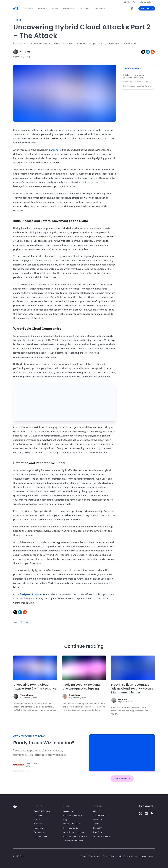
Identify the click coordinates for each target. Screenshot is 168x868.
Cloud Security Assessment (75, 836)
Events (96, 824)
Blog (17, 20)
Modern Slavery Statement (128, 856)
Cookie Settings (149, 856)
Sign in (127, 2)
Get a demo (147, 8)
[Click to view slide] (19, 771)
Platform (28, 8)
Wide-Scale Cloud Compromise (137, 82)
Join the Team (99, 815)
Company (100, 8)
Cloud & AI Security (42, 811)
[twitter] (143, 52)
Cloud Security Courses (73, 815)
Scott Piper (75, 695)
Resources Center (71, 828)
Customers (85, 8)
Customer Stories (71, 811)
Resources (69, 8)
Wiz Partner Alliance (101, 836)
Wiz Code (38, 815)
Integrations (39, 828)
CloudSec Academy (72, 824)
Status (84, 856)
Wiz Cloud (38, 820)
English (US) (147, 806)
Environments (39, 832)
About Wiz (97, 811)
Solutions (43, 8)
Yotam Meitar (27, 52)
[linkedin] (148, 52)
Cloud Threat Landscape (74, 832)
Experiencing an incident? (144, 2)
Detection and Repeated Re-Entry (138, 86)
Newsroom (98, 820)
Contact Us (98, 828)
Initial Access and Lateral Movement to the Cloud (134, 76)
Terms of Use (109, 856)
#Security (25, 622)
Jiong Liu (122, 699)
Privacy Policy (95, 856)
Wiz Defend (39, 824)
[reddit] (153, 52)
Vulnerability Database (73, 841)
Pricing (55, 8)
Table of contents (132, 69)
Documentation (40, 836)
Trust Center (98, 832)
